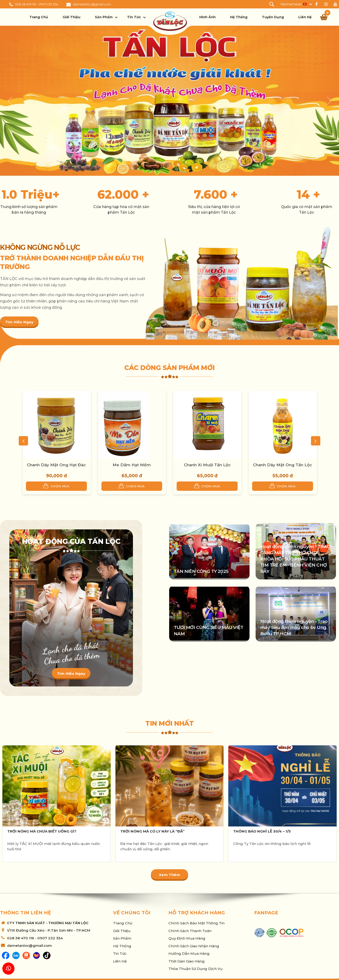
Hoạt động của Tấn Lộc (71, 541)
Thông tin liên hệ (25, 913)
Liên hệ (305, 17)
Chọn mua (56, 486)
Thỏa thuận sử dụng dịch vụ (195, 969)
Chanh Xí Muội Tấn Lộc (207, 465)
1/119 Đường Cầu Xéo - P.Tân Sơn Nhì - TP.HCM (49, 930)
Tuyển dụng (273, 17)
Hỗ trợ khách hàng (197, 913)
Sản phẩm (104, 17)
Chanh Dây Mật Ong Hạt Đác (56, 465)
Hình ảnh (207, 17)
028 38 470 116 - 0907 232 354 (37, 4)
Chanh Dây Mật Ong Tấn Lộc (282, 465)
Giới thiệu (71, 17)
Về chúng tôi (132, 913)
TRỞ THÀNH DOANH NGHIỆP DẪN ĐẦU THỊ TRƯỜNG (72, 262)
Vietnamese (291, 4)
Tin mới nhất (169, 723)
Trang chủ (39, 17)
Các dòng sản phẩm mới (169, 368)
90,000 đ (56, 476)
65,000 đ (132, 476)
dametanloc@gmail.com (92, 4)
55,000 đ (283, 476)
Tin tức (134, 17)
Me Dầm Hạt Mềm (132, 465)
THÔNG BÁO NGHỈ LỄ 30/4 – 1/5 (262, 831)
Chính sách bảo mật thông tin (196, 923)
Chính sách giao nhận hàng (194, 946)
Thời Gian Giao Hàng (187, 961)
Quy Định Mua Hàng (187, 938)
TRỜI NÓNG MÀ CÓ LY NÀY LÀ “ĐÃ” (152, 831)
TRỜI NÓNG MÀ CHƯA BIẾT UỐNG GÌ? (42, 831)
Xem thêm (169, 875)
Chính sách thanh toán (190, 931)
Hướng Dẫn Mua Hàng (189, 953)
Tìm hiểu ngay (19, 322)
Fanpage (266, 913)
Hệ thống (239, 17)
